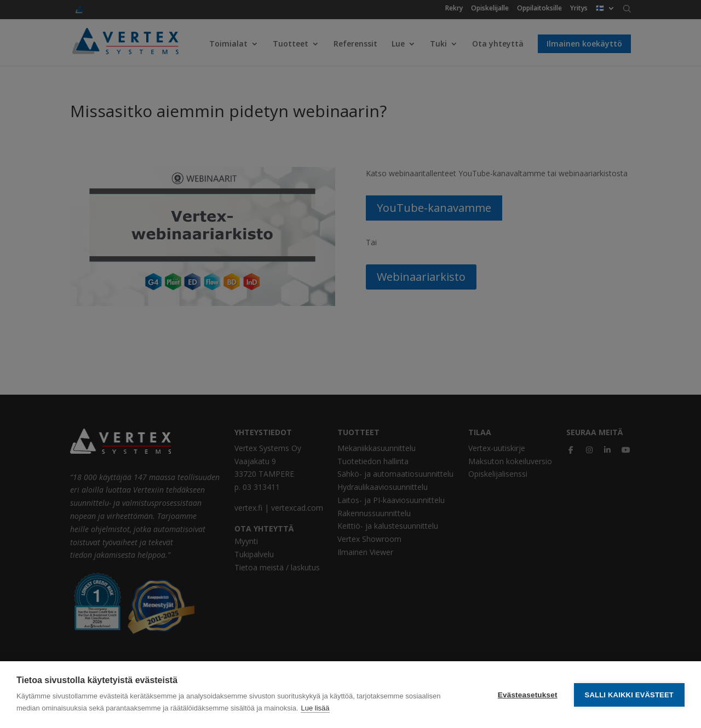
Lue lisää (315, 708)
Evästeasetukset (528, 695)
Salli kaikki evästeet (629, 695)
